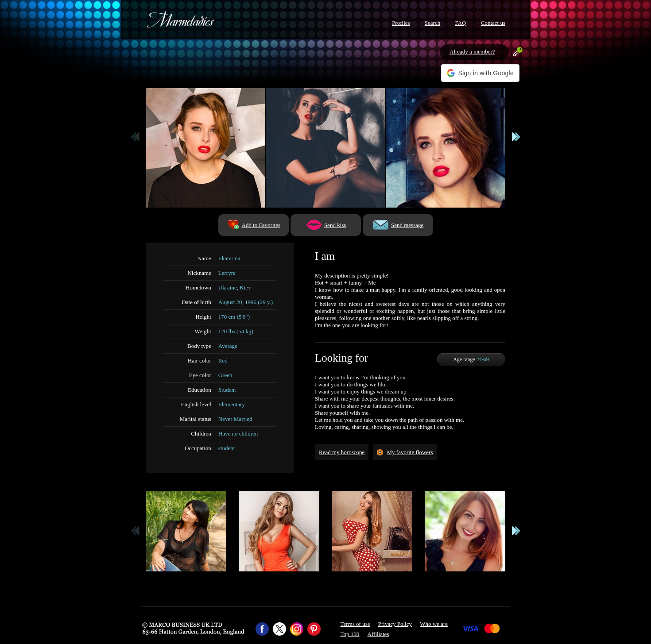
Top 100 (350, 634)
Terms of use (355, 624)
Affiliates (378, 634)
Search (432, 23)
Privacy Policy (395, 624)
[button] (480, 73)
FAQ (460, 23)
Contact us (493, 23)
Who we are (434, 624)
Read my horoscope (342, 452)
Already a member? (472, 52)
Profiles (401, 23)
